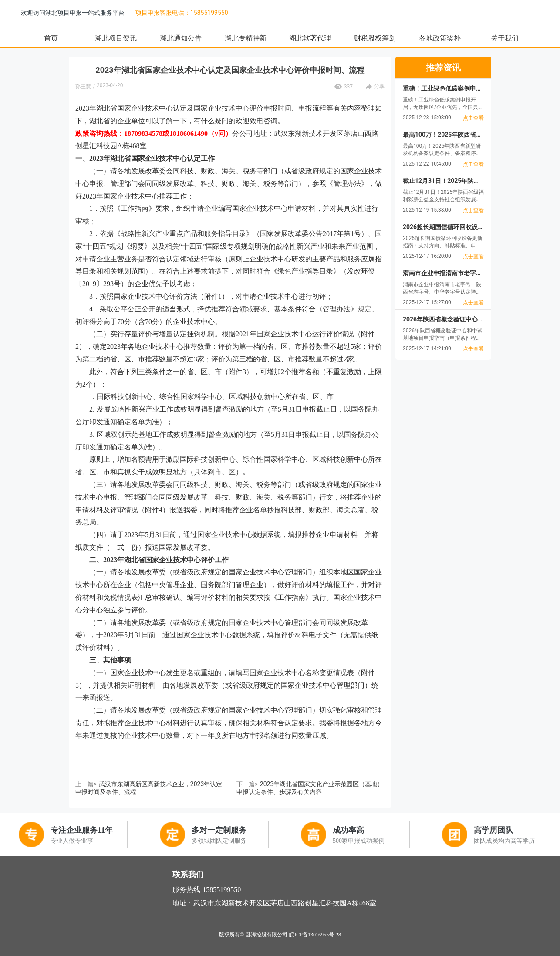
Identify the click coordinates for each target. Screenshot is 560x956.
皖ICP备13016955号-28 (315, 935)
